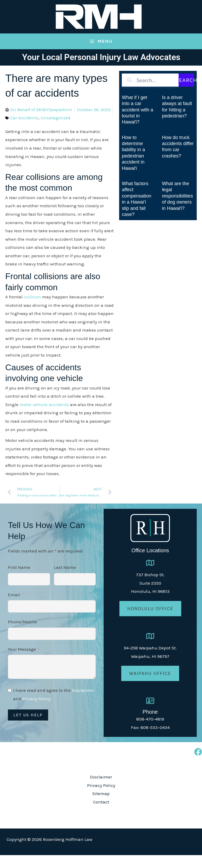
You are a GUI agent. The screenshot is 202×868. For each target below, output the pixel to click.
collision (32, 310)
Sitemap (101, 806)
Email (14, 607)
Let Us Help (28, 728)
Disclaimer (83, 703)
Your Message (22, 662)
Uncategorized (55, 131)
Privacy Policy (36, 712)
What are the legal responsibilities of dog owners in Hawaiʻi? (178, 209)
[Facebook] (198, 765)
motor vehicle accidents (44, 417)
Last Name (65, 580)
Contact (101, 815)
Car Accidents (24, 131)
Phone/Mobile (22, 635)
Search (185, 93)
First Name (19, 580)
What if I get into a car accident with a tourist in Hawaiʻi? (137, 123)
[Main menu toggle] (101, 54)
